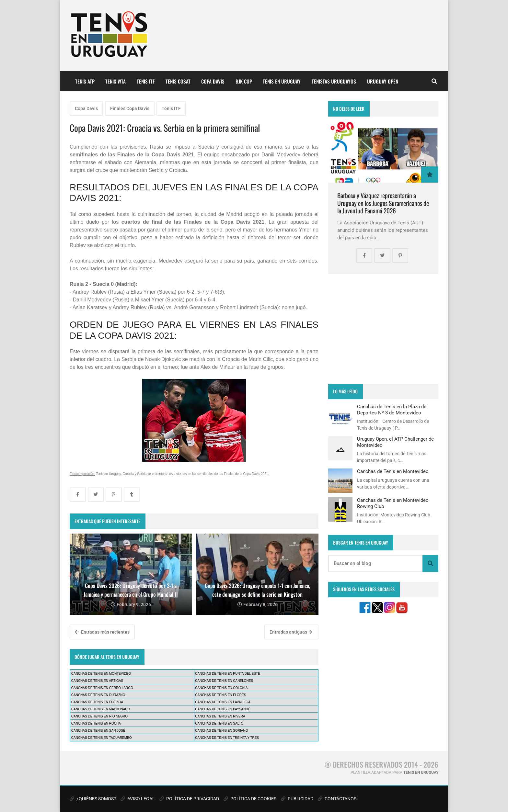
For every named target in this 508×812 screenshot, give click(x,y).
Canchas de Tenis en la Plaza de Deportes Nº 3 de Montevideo (392, 410)
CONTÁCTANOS (337, 799)
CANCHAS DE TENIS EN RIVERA (220, 716)
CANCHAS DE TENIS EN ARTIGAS (97, 681)
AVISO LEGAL (138, 799)
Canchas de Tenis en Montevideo (393, 471)
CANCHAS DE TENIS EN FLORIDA (97, 702)
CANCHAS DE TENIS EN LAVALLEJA (223, 702)
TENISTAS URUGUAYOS (334, 81)
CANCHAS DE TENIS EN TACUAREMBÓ (102, 738)
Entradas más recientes (102, 632)
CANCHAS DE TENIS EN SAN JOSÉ (98, 731)
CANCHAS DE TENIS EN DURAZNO (98, 695)
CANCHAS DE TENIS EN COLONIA (221, 688)
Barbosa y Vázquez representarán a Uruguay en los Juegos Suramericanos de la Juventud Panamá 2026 (383, 203)
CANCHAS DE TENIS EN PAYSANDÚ (223, 709)
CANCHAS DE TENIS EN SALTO (219, 723)
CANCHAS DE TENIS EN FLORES (220, 695)
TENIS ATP (85, 81)
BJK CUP (244, 81)
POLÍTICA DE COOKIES (250, 799)
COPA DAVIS (213, 81)
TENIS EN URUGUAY (282, 81)
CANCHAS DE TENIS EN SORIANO (221, 731)
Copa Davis (86, 108)
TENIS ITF (146, 81)
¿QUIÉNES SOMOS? (93, 799)
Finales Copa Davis (130, 108)
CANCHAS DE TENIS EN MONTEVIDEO (101, 674)
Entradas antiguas (291, 632)
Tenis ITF (171, 108)
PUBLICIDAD (297, 799)
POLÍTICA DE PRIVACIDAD (189, 799)
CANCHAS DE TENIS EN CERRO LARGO (102, 688)
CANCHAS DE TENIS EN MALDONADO (101, 709)
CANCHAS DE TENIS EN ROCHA (96, 723)
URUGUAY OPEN (383, 81)
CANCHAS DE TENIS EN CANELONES (224, 681)
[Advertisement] (383, 329)
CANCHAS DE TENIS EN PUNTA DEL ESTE (227, 674)
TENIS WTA (115, 81)
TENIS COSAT (178, 81)
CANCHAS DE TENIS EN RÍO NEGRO (99, 716)
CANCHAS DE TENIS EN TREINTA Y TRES (227, 738)
